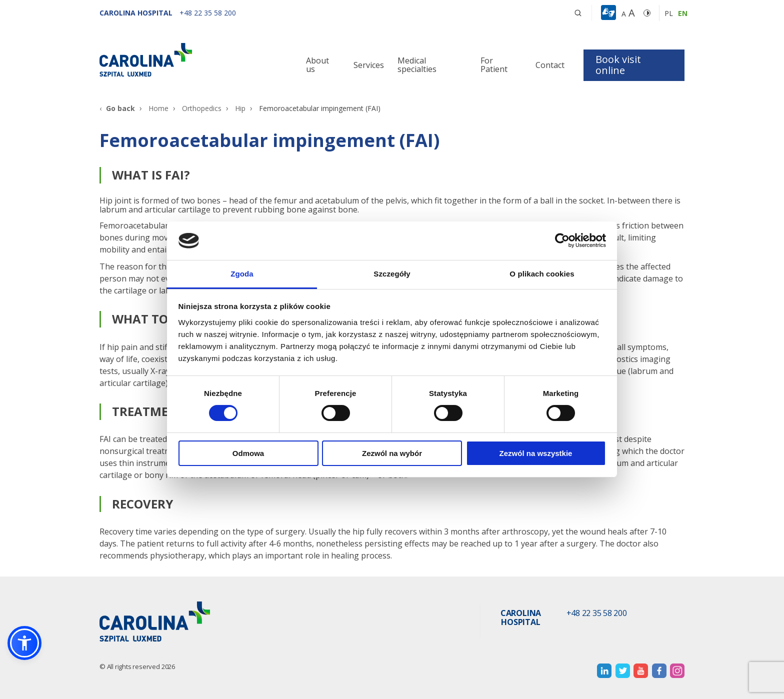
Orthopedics (202, 108)
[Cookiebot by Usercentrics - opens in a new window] (562, 240)
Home (158, 108)
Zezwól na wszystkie (536, 453)
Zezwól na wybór (392, 453)
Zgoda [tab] (242, 274)
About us (317, 65)
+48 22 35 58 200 (597, 613)
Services (369, 65)
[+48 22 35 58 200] (208, 13)
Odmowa (248, 453)
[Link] (192, 59)
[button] (610, 13)
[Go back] (117, 108)
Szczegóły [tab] (392, 274)
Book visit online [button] (618, 65)
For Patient (494, 65)
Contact (550, 65)
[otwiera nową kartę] (604, 671)
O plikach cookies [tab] (542, 274)
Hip (240, 108)
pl (669, 13)
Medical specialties (417, 65)
